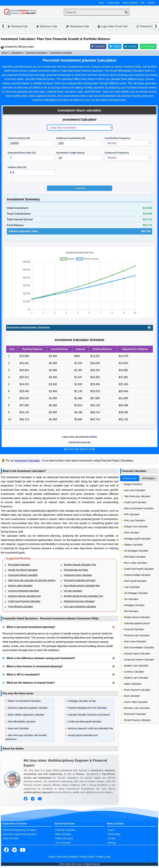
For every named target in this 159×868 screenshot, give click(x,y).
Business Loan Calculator (137, 708)
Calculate (79, 188)
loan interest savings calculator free (82, 586)
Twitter (115, 46)
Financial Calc (146, 26)
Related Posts (130, 478)
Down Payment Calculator (137, 690)
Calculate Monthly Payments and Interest (89, 715)
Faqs (108, 857)
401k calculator (132, 533)
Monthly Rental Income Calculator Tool (83, 596)
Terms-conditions (130, 3)
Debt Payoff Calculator (135, 581)
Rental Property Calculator (137, 720)
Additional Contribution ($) (71, 138)
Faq (142, 3)
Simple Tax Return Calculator (23, 570)
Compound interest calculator (23, 575)
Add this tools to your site (79, 442)
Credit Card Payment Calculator (24, 601)
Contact (151, 3)
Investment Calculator (61, 53)
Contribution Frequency (117, 138)
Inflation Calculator (133, 545)
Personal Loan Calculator (137, 635)
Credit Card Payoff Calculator (139, 569)
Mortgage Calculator (134, 605)
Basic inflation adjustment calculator (26, 715)
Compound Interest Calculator (139, 660)
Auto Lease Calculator (135, 641)
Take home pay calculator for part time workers (32, 580)
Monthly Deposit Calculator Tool (80, 565)
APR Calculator (132, 514)
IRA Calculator (131, 611)
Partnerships (114, 834)
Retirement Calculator (135, 714)
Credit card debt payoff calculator (85, 722)
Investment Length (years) (70, 153)
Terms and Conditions (67, 857)
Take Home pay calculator (137, 496)
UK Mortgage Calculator (136, 551)
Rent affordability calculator (22, 722)
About (102, 3)
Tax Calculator (131, 599)
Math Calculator (63, 834)
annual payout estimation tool (83, 735)
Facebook (98, 46)
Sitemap (112, 843)
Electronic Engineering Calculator (20, 834)
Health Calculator (64, 838)
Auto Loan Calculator (135, 490)
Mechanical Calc (78, 26)
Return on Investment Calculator (24, 701)
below (93, 437)
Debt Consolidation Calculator (139, 647)
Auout (111, 830)
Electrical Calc (18, 26)
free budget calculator (19, 565)
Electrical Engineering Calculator (20, 830)
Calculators (17, 53)
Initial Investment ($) (19, 138)
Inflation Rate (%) (17, 167)
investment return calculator (78, 575)
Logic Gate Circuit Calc (113, 26)
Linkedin (131, 46)
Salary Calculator (133, 684)
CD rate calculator (73, 591)
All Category (149, 478)
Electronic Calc (47, 26)
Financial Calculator (134, 629)
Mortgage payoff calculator (137, 539)
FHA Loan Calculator (134, 520)
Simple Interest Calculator (137, 617)
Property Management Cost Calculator (87, 708)
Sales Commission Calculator (139, 508)
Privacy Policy (87, 857)
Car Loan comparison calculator (80, 606)
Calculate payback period (137, 623)
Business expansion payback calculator (28, 708)
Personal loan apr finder (76, 570)
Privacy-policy (113, 3)
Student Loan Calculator (136, 666)
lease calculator (132, 696)
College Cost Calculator (136, 527)
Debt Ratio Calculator (135, 557)
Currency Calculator (134, 672)
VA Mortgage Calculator (136, 593)
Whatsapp (148, 46)
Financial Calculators (36, 53)
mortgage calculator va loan (82, 701)
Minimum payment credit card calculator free (90, 728)
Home (5, 53)
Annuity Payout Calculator (137, 654)
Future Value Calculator (136, 702)
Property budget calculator (137, 575)
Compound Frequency (117, 153)
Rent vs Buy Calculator (136, 563)
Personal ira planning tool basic (80, 580)
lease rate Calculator (18, 728)
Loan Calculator (132, 587)
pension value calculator (20, 586)
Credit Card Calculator (135, 502)
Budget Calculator (133, 484)
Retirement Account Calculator (79, 601)
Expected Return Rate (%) (22, 153)
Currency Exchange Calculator (24, 591)
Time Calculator (63, 843)
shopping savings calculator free (24, 596)
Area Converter (11, 838)
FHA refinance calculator (21, 606)
